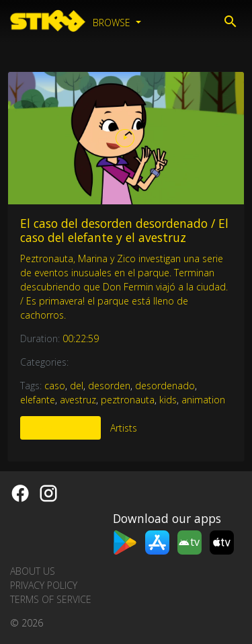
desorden (109, 386)
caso (55, 386)
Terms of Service (51, 599)
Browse (113, 23)
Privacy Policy (44, 585)
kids (168, 400)
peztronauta (128, 400)
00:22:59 (81, 338)
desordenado (165, 386)
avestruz (78, 400)
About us (33, 571)
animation (203, 400)
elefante (38, 400)
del (77, 386)
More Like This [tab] (60, 428)
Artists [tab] (124, 428)
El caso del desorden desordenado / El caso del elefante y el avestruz (124, 230)
